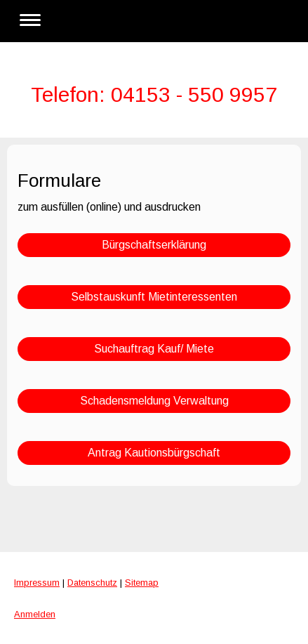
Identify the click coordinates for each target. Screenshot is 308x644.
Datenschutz (92, 583)
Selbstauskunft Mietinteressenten (154, 297)
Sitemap (142, 583)
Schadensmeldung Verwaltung (154, 401)
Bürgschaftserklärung (154, 245)
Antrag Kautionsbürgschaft (154, 453)
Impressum (37, 583)
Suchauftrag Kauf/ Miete (154, 349)
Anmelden (35, 614)
